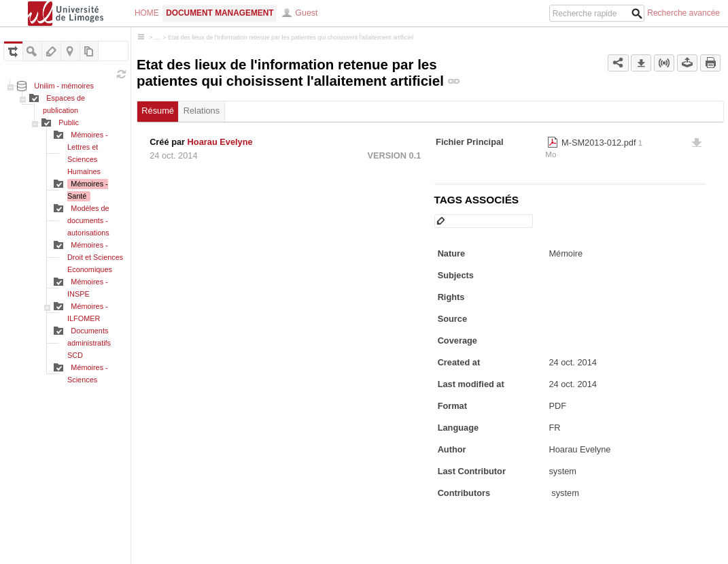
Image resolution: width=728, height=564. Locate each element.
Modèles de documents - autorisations (88, 220)
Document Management (220, 13)
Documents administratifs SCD (89, 343)
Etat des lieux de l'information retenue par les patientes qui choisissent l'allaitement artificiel (291, 37)
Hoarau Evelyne (220, 142)
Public (69, 122)
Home (147, 13)
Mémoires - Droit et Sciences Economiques (95, 257)
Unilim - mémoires (64, 86)
